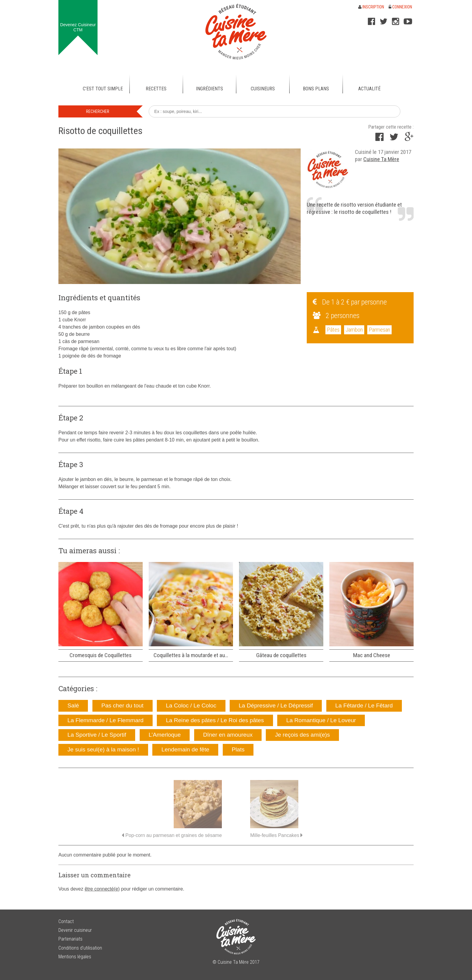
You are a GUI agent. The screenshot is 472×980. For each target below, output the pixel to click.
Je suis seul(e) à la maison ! (103, 749)
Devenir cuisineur (75, 930)
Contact (66, 921)
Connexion (400, 7)
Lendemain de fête (185, 749)
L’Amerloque (165, 735)
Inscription (371, 7)
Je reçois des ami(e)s (302, 735)
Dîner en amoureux (228, 735)
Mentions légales (75, 957)
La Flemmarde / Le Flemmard (106, 720)
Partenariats (70, 939)
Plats (238, 749)
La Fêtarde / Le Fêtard (364, 705)
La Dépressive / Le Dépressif (276, 705)
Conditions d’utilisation (80, 948)
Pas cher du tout (123, 705)
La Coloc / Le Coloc (191, 705)
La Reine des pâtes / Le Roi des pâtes (215, 720)
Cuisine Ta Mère (381, 159)
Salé (73, 705)
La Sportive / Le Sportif (97, 735)
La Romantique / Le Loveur (321, 720)
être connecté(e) (102, 889)
